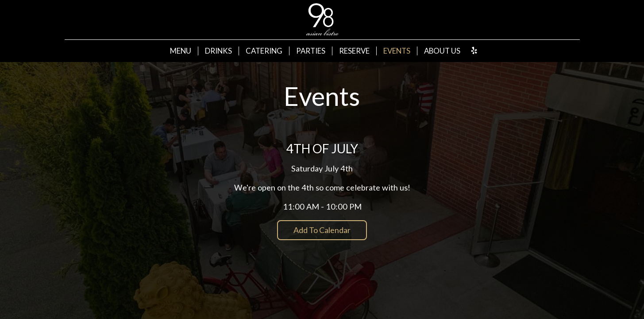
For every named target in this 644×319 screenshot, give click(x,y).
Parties (311, 51)
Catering (264, 51)
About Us (442, 51)
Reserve (354, 51)
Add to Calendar (322, 230)
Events (397, 51)
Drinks (218, 51)
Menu (181, 51)
